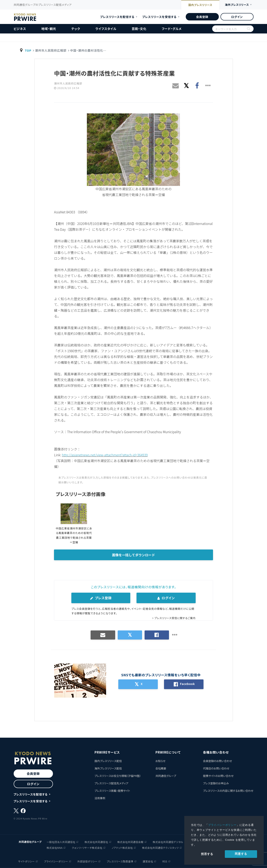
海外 (236, 5)
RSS (165, 861)
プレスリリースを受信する (159, 17)
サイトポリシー (26, 861)
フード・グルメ (172, 29)
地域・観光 (49, 29)
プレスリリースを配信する (117, 17)
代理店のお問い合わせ (216, 768)
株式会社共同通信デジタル (168, 842)
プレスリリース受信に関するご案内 (175, 618)
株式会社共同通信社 (96, 842)
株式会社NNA (55, 847)
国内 (197, 5)
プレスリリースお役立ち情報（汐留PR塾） (118, 776)
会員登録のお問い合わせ (217, 761)
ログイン (237, 17)
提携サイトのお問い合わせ (218, 776)
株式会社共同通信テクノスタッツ (160, 847)
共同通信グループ (166, 776)
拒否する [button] (207, 854)
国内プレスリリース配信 (108, 761)
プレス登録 (101, 598)
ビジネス (20, 29)
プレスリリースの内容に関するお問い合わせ (228, 790)
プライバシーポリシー (222, 825)
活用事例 (100, 798)
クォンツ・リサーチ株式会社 (87, 847)
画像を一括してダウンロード (134, 555)
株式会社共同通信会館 (131, 842)
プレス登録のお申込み (216, 783)
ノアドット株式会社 (122, 847)
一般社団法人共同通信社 (61, 842)
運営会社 (148, 861)
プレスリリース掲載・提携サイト (112, 790)
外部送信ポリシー (87, 861)
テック (76, 29)
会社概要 (161, 768)
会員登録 (202, 17)
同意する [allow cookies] (241, 854)
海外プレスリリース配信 (108, 768)
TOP (28, 50)
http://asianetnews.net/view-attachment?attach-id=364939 (106, 455)
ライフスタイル (106, 29)
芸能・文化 (139, 29)
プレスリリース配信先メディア (111, 783)
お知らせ (160, 761)
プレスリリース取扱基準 (120, 861)
